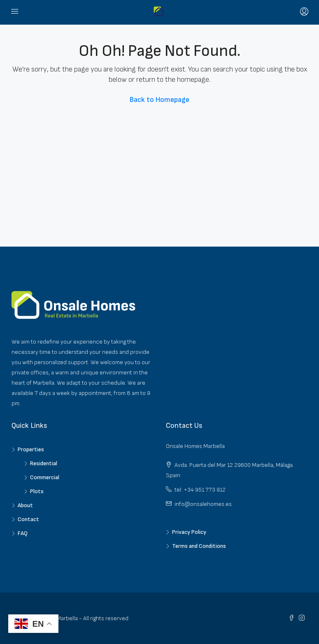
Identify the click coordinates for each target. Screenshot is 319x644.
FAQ (23, 533)
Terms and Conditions (199, 546)
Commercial (45, 477)
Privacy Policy (189, 532)
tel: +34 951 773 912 (200, 490)
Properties (31, 449)
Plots (37, 491)
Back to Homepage (159, 100)
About (25, 505)
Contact (28, 519)
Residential (44, 463)
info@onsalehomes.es (203, 504)
